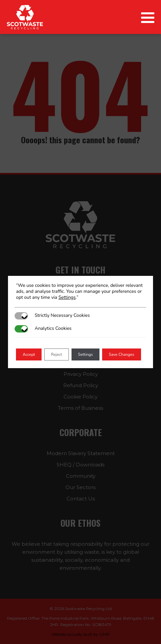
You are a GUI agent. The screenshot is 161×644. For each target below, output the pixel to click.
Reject (56, 354)
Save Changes (122, 354)
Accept (29, 354)
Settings (67, 298)
